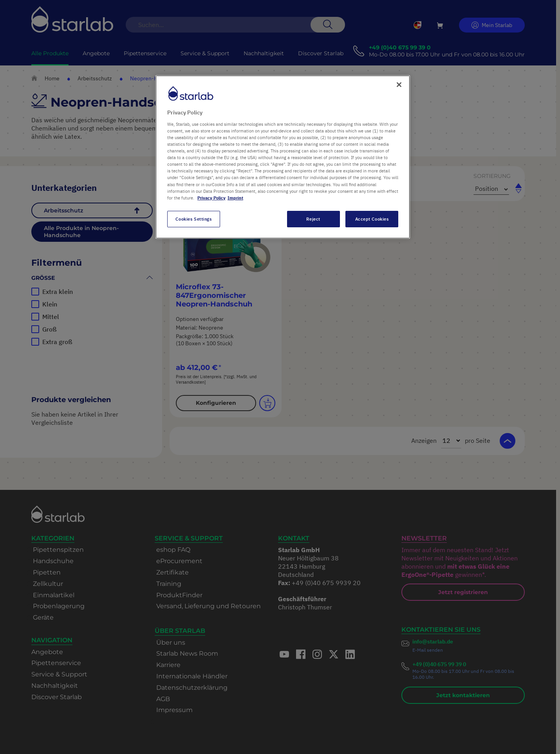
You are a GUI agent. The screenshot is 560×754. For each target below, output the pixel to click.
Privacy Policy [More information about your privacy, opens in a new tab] (211, 198)
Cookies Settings (193, 219)
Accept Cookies (372, 219)
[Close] (399, 85)
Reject (313, 219)
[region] (283, 157)
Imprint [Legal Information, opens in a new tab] (235, 198)
